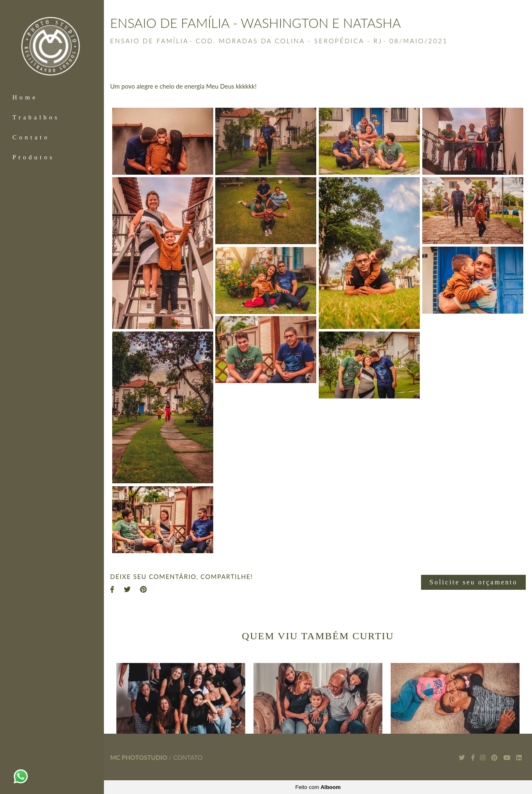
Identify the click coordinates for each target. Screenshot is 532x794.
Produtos (33, 157)
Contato (31, 137)
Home (25, 97)
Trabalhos (36, 117)
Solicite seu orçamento (473, 582)
